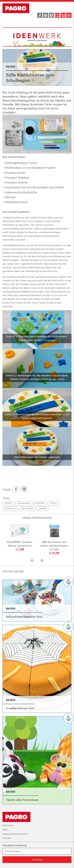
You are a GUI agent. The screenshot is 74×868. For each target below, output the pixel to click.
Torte (53, 503)
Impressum (8, 825)
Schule (8, 503)
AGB (5, 830)
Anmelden (37, 860)
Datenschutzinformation (15, 834)
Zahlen (43, 509)
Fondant (40, 503)
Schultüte (10, 509)
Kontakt (7, 838)
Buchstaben (27, 509)
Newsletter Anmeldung (14, 845)
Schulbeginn (23, 503)
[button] (33, 560)
